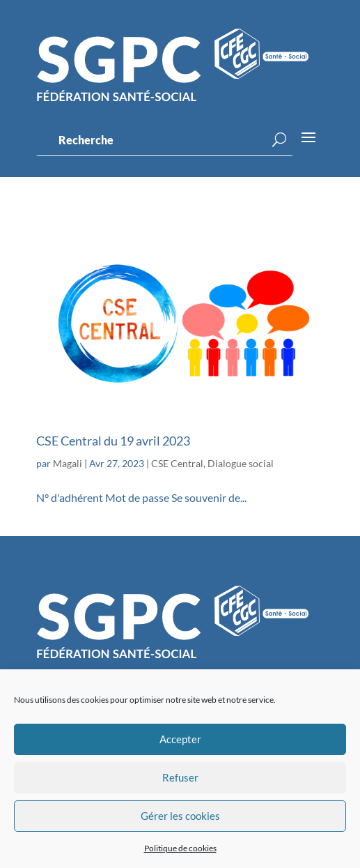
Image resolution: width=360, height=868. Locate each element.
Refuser (180, 777)
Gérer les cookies (180, 816)
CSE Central (177, 463)
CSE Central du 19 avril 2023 (113, 441)
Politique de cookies (180, 848)
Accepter (180, 739)
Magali (68, 463)
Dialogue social (241, 463)
